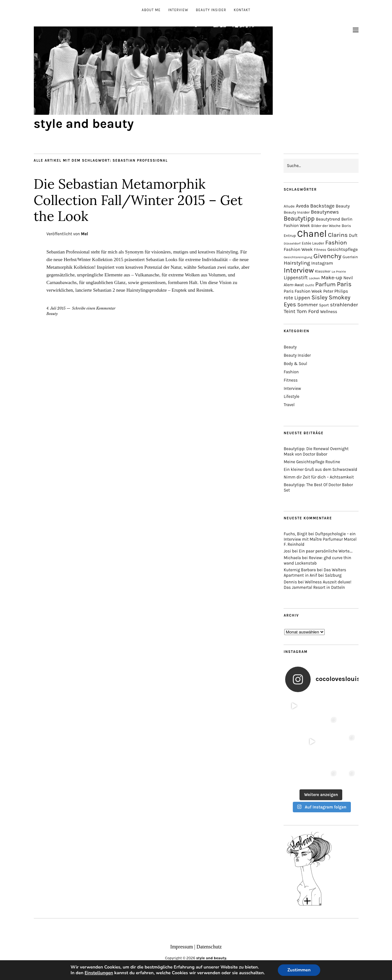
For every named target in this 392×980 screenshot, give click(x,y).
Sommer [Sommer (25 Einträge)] (307, 305)
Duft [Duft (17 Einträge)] (353, 235)
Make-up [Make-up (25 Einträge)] (332, 278)
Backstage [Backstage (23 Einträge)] (322, 206)
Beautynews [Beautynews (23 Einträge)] (325, 212)
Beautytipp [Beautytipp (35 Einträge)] (299, 219)
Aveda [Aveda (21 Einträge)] (302, 206)
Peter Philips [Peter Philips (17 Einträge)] (336, 291)
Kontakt (242, 10)
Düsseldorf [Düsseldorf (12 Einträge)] (292, 243)
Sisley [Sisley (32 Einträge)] (319, 297)
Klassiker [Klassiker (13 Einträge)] (323, 271)
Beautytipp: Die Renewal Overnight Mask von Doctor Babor (316, 451)
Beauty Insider (211, 10)
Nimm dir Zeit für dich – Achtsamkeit (319, 477)
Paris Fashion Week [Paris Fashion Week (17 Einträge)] (303, 291)
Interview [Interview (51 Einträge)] (299, 270)
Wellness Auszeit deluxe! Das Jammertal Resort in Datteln (317, 585)
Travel (289, 405)
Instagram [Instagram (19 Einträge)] (322, 263)
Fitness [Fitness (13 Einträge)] (320, 250)
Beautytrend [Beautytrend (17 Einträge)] (328, 219)
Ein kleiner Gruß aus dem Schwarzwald (320, 469)
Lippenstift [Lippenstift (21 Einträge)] (296, 278)
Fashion (291, 372)
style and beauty (84, 124)
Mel (85, 234)
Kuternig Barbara (300, 570)
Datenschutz (209, 947)
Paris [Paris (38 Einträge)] (344, 284)
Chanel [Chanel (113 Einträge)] (312, 234)
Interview (178, 10)
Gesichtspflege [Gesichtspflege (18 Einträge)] (342, 249)
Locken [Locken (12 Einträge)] (314, 278)
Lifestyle (291, 396)
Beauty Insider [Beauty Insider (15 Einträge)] (296, 212)
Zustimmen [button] (299, 970)
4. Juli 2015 (56, 308)
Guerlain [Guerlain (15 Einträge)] (350, 257)
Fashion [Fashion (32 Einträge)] (336, 243)
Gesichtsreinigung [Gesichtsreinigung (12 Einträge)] (298, 257)
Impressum (182, 947)
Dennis (290, 582)
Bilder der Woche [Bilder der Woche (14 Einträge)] (326, 226)
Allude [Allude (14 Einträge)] (289, 206)
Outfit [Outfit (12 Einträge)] (309, 285)
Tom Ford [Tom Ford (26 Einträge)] (308, 311)
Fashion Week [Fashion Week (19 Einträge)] (298, 249)
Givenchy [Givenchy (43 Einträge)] (327, 256)
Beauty (52, 314)
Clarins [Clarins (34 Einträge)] (338, 235)
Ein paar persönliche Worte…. (326, 551)
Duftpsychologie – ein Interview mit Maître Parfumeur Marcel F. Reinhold (320, 539)
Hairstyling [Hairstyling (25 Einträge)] (297, 263)
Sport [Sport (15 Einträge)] (324, 305)
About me (151, 10)
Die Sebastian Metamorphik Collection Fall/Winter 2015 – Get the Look (138, 200)
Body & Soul (295, 364)
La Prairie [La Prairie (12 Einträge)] (339, 271)
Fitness (291, 380)
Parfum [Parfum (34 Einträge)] (325, 284)
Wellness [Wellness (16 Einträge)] (329, 312)
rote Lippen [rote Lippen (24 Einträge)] (297, 298)
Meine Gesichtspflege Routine (312, 462)
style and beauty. (212, 958)
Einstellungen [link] (99, 973)
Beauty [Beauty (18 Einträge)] (343, 206)
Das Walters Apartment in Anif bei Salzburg (315, 573)
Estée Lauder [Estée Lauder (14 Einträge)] (313, 243)
